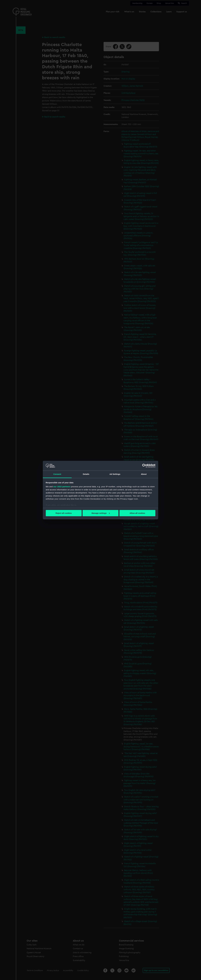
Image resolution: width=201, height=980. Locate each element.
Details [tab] (86, 474)
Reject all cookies (64, 513)
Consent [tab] (57, 474)
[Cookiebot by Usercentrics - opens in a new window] (144, 466)
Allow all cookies (137, 513)
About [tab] (144, 474)
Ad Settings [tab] (115, 474)
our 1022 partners (62, 487)
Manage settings (101, 513)
